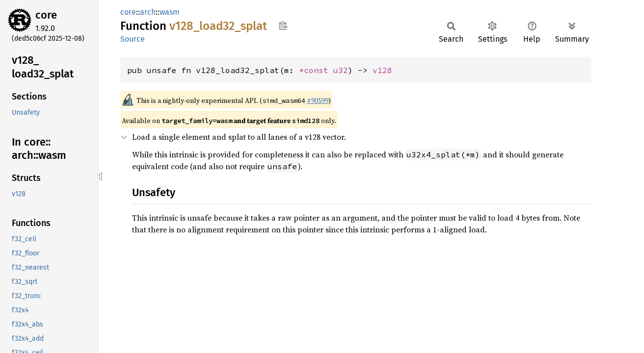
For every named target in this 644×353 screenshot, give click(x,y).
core (46, 15)
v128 (382, 70)
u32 (341, 70)
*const (316, 70)
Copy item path (283, 25)
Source (133, 39)
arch (148, 12)
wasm (170, 12)
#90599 (318, 101)
